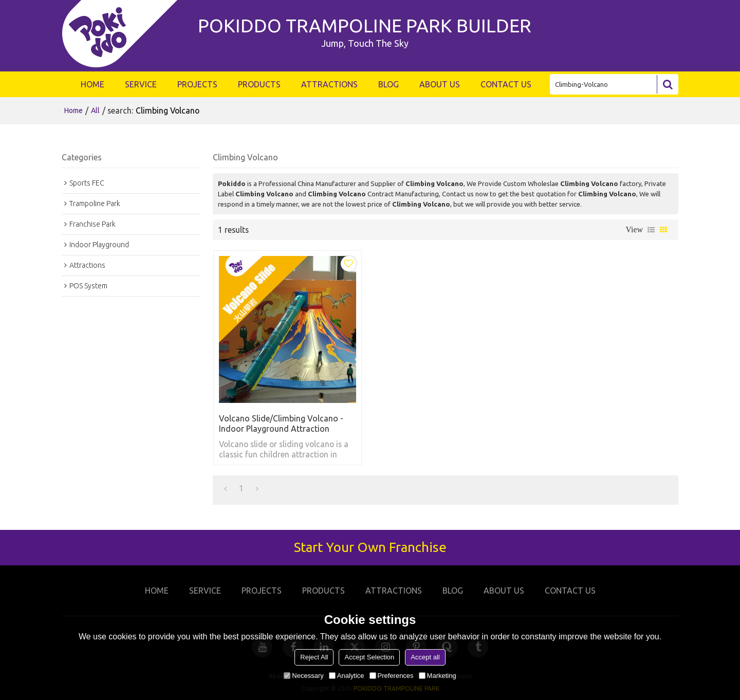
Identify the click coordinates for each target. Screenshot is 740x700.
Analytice (347, 676)
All (95, 110)
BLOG (388, 84)
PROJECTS (197, 84)
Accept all (425, 657)
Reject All (314, 657)
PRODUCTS (259, 84)
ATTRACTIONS (329, 84)
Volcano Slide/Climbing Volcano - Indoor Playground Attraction (281, 423)
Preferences (392, 676)
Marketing (438, 676)
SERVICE (141, 84)
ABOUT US (440, 84)
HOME (92, 84)
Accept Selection (369, 657)
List (651, 230)
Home (73, 110)
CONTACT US (506, 84)
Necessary (303, 676)
